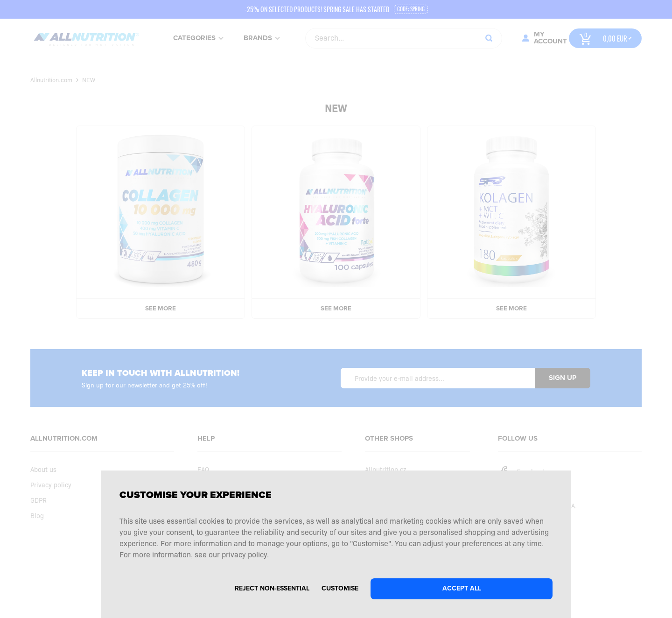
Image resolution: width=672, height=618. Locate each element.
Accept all (462, 588)
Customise (340, 588)
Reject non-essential (272, 588)
